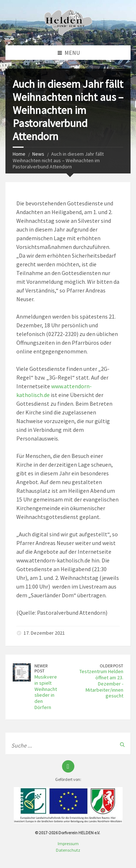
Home (19, 154)
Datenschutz (68, 850)
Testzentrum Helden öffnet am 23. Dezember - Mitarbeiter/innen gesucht (101, 683)
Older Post (112, 666)
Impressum (68, 844)
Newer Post (41, 668)
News (38, 154)
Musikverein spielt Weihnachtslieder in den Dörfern (46, 692)
